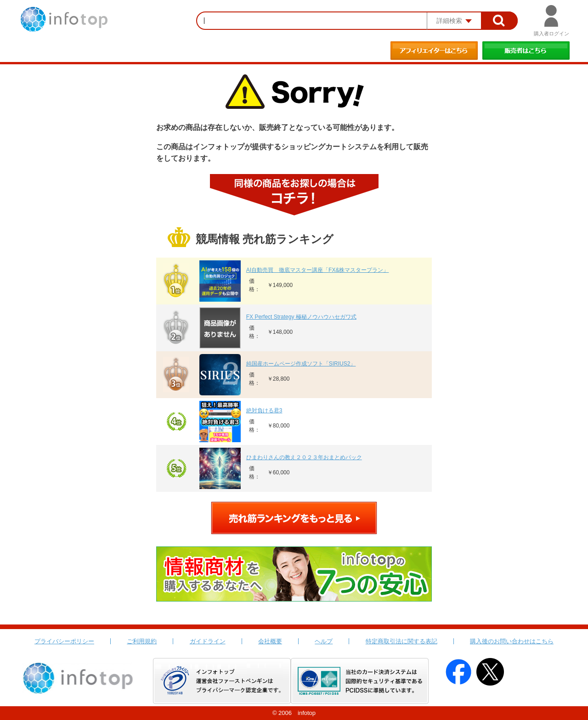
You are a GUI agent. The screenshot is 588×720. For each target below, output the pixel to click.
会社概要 (270, 641)
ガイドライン (208, 641)
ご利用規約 (142, 641)
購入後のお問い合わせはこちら (512, 641)
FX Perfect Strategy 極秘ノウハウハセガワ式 (301, 317)
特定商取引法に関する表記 (401, 641)
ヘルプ (324, 641)
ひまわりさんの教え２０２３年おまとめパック (304, 457)
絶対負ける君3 (264, 411)
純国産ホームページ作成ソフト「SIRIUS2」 (301, 364)
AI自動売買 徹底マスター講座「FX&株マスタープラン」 (318, 270)
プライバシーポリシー (64, 641)
